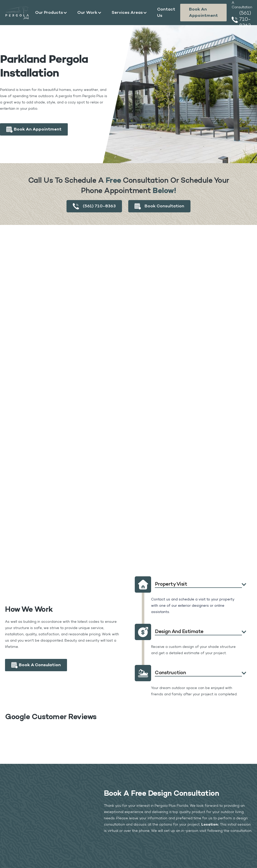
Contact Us (166, 13)
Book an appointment (203, 13)
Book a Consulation (40, 665)
